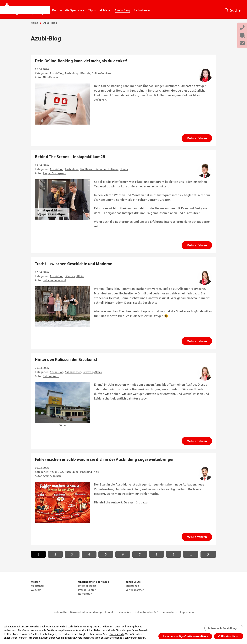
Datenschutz (169, 612)
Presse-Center (87, 590)
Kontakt (110, 612)
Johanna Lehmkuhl (54, 280)
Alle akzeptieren (229, 636)
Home (35, 23)
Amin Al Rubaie (52, 476)
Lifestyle (85, 73)
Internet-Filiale (87, 586)
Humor (124, 169)
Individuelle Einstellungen (224, 628)
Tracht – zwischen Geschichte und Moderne (74, 264)
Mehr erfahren (197, 138)
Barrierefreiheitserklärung (86, 612)
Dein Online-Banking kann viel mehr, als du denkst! (81, 61)
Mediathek (37, 586)
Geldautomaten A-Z (146, 612)
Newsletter (85, 594)
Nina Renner (51, 77)
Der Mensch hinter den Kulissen (99, 169)
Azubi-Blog (57, 73)
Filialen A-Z (125, 612)
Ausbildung (72, 73)
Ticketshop (132, 586)
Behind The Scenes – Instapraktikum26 (70, 157)
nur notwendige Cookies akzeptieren (185, 636)
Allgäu (80, 276)
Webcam (36, 590)
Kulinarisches (73, 372)
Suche (235, 10)
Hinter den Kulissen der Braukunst (66, 360)
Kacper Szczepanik (54, 173)
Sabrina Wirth (51, 376)
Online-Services (101, 73)
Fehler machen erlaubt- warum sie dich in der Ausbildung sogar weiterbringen (105, 459)
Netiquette (60, 612)
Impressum (187, 612)
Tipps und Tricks (90, 472)
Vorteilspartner (135, 590)
